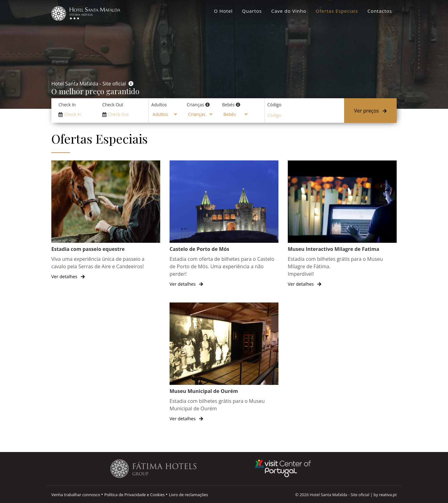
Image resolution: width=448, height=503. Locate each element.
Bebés (228, 105)
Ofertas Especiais (337, 11)
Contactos (380, 11)
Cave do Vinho (289, 11)
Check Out (113, 105)
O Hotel (223, 11)
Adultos (159, 105)
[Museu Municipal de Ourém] (224, 362)
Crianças (195, 105)
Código (274, 105)
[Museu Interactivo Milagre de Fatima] (342, 224)
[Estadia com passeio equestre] (106, 220)
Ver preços (370, 111)
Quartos (252, 11)
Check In (67, 105)
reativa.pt (388, 495)
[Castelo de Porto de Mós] (224, 224)
